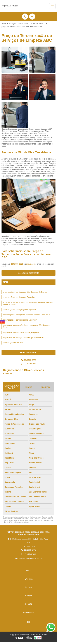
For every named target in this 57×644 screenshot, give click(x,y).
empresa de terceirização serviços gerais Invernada (23, 338)
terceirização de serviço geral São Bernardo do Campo (25, 292)
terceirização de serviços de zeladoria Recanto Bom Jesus (26, 315)
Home (28, 571)
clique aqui (30, 264)
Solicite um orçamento (28, 273)
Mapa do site (28, 612)
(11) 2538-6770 (17, 264)
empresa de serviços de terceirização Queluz (21, 332)
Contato (29, 604)
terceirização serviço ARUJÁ (14, 343)
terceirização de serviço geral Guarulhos (19, 297)
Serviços (29, 596)
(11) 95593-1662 (28, 364)
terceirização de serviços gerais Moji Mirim (20, 320)
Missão (28, 587)
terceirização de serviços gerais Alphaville (19, 310)
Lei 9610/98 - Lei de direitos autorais (17, 522)
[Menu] (52, 6)
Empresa (28, 579)
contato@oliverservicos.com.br (29, 558)
